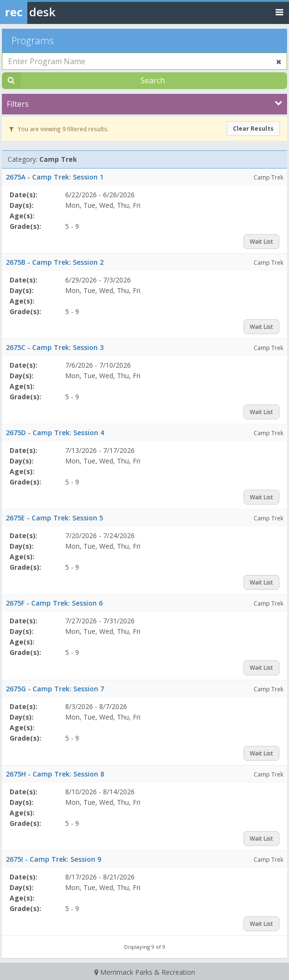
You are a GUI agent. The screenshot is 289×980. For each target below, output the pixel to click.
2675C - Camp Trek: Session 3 (55, 347)
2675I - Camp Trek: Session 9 (53, 859)
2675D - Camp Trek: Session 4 (55, 433)
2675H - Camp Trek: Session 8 (55, 774)
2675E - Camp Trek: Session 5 (54, 518)
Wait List (261, 242)
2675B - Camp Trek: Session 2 (55, 262)
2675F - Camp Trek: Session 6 (54, 603)
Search (153, 80)
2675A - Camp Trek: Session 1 (55, 177)
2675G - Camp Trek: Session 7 (55, 689)
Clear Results (253, 129)
